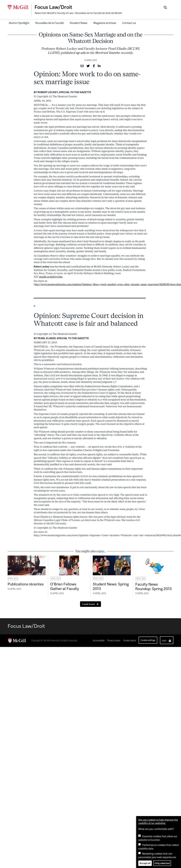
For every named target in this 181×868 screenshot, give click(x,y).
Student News (79, 23)
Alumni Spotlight (19, 23)
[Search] (165, 8)
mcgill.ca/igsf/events (51, 277)
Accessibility (99, 641)
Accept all (145, 863)
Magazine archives (105, 23)
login (167, 640)
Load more (89, 604)
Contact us (129, 23)
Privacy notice (114, 641)
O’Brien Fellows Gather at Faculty (65, 586)
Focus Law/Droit (53, 7)
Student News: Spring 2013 (111, 586)
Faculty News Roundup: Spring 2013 (154, 586)
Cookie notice (130, 641)
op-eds (81, 53)
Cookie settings (148, 640)
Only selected (162, 863)
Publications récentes (26, 584)
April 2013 (13, 579)
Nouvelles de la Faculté (50, 23)
